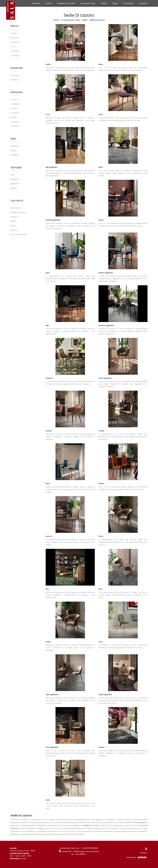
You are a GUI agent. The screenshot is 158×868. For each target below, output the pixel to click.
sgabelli (14, 188)
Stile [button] (13, 139)
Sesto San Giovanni (19, 234)
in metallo (15, 113)
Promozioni (128, 3)
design (13, 150)
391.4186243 (81, 854)
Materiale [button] (16, 92)
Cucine (48, 3)
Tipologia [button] (16, 167)
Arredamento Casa (66, 3)
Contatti (143, 3)
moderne (15, 155)
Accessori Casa (88, 3)
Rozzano (14, 230)
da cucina (15, 75)
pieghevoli (15, 184)
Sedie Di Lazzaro (97, 20)
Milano (13, 221)
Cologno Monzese (18, 212)
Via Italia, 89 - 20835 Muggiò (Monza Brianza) (79, 851)
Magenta (14, 217)
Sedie (85, 20)
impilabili (14, 179)
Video (115, 3)
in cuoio (14, 100)
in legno (14, 108)
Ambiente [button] (17, 68)
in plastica (15, 122)
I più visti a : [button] (17, 200)
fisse (12, 175)
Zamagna (15, 55)
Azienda (36, 3)
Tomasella (15, 51)
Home (56, 20)
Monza (13, 226)
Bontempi (15, 38)
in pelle (14, 117)
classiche (15, 146)
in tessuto (15, 126)
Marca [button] (15, 26)
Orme (13, 47)
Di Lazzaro (15, 42)
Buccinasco (15, 208)
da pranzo (15, 80)
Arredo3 (14, 33)
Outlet (104, 3)
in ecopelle (15, 104)
